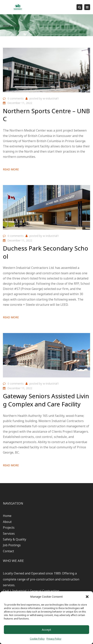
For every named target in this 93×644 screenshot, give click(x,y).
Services (9, 534)
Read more (11, 169)
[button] (87, 597)
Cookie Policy (37, 639)
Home (7, 26)
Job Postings (12, 545)
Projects (9, 528)
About (7, 522)
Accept (46, 630)
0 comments (16, 98)
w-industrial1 (51, 98)
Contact (8, 551)
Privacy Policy (54, 639)
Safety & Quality (15, 539)
